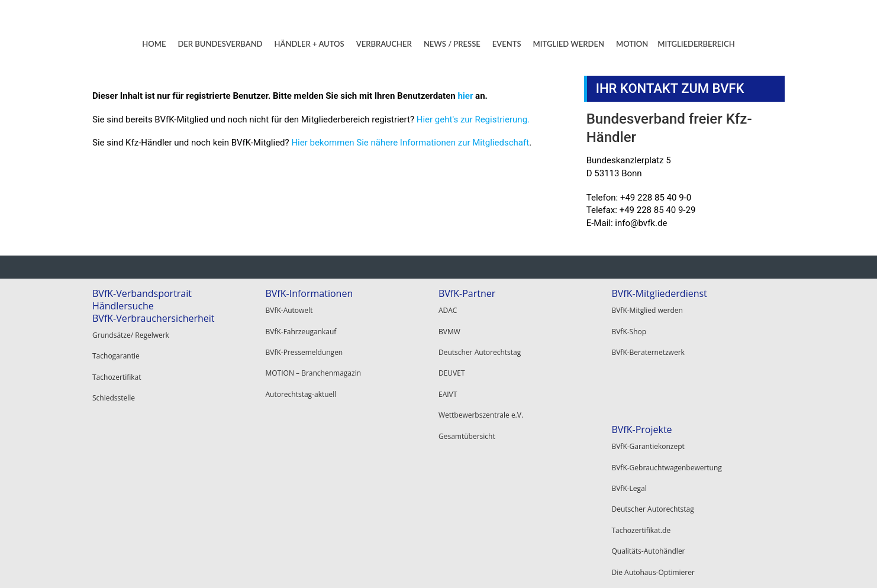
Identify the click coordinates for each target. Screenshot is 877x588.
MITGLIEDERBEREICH (696, 44)
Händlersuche (123, 306)
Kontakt (649, 565)
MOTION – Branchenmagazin (313, 352)
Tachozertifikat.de (122, 503)
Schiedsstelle (114, 377)
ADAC (448, 307)
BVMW (449, 322)
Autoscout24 (460, 494)
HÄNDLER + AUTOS (309, 44)
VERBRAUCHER (384, 44)
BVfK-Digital (284, 458)
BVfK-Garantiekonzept (129, 443)
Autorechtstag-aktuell (301, 366)
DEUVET (452, 352)
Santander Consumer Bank (483, 479)
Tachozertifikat (117, 362)
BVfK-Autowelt (289, 307)
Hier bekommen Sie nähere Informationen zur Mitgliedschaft (410, 143)
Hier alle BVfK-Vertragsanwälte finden (500, 443)
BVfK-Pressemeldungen (304, 337)
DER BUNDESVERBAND (220, 44)
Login (620, 458)
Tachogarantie (116, 347)
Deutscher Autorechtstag (480, 337)
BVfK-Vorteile (294, 429)
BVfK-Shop (629, 322)
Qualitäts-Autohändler (129, 517)
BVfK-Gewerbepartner (487, 466)
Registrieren (631, 473)
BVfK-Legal (110, 473)
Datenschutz (755, 565)
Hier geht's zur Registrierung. (473, 119)
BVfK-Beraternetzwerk (648, 337)
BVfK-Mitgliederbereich (662, 429)
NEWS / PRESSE (452, 44)
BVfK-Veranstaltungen (313, 510)
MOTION (632, 44)
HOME (154, 44)
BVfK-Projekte (122, 429)
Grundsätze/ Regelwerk (131, 332)
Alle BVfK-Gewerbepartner (482, 524)
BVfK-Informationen (309, 293)
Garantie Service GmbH (477, 509)
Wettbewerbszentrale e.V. (481, 381)
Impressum (697, 565)
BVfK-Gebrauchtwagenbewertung (147, 458)
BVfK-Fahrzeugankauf (301, 322)
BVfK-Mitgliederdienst (659, 293)
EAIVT (448, 366)
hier (465, 96)
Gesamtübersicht (467, 396)
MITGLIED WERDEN (569, 44)
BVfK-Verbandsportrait (142, 293)
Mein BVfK (628, 443)
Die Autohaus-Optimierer (134, 532)
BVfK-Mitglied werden (647, 307)
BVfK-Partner (467, 293)
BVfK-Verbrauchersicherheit (154, 318)
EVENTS (507, 44)
